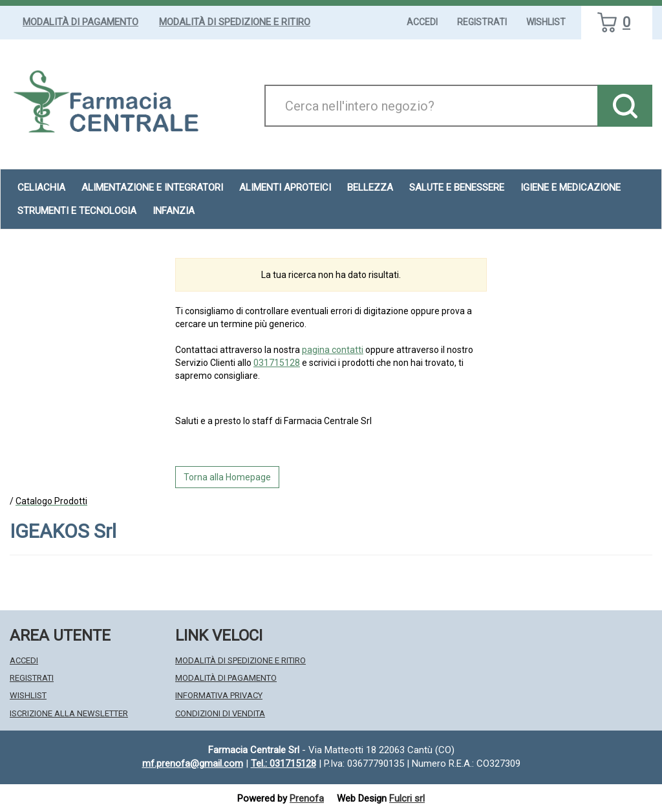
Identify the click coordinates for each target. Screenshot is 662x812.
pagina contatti (333, 350)
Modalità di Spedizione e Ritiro (235, 22)
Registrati (482, 22)
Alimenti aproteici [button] (285, 187)
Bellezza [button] (370, 187)
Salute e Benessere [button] (457, 187)
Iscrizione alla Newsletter (69, 713)
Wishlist (546, 22)
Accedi (422, 22)
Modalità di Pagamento (80, 22)
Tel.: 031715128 (283, 764)
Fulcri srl (407, 798)
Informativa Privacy (219, 695)
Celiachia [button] (41, 187)
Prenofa (307, 798)
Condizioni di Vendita (220, 713)
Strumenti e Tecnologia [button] (77, 211)
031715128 (277, 363)
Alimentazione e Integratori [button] (152, 187)
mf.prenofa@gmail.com (193, 764)
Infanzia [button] (174, 211)
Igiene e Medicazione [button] (571, 187)
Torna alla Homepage (227, 477)
